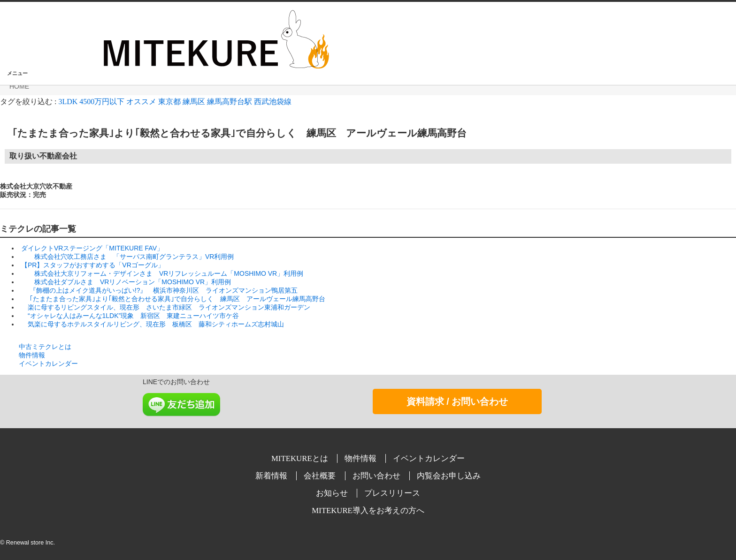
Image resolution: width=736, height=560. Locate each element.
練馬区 (194, 102)
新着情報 (272, 476)
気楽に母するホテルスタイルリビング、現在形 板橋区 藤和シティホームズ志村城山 (155, 324)
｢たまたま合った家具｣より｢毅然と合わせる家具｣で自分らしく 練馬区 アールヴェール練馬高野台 (233, 133)
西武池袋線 (273, 102)
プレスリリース (392, 493)
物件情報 (32, 355)
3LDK (68, 102)
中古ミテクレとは (45, 347)
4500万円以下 (102, 102)
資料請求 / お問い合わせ (457, 401)
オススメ (141, 102)
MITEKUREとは (301, 458)
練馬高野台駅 (230, 102)
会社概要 (321, 476)
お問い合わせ (377, 476)
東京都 (169, 102)
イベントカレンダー (48, 363)
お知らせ (333, 493)
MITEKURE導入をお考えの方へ (368, 511)
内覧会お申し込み (449, 476)
